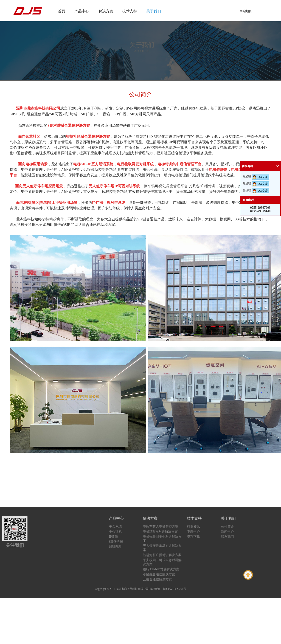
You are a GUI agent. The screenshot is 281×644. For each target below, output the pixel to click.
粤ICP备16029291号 (174, 589)
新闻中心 (231, 532)
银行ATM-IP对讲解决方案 (165, 569)
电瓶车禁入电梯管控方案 (165, 527)
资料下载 (197, 537)
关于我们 (154, 11)
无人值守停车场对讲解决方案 (166, 548)
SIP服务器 (120, 542)
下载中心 (197, 532)
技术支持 (130, 11)
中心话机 (119, 532)
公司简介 (231, 527)
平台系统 (119, 527)
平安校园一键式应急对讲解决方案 (166, 562)
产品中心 (82, 11)
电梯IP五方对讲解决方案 (164, 532)
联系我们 (231, 537)
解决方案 (106, 11)
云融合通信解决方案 (161, 579)
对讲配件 (119, 547)
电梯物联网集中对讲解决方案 (166, 539)
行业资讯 (197, 527)
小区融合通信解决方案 (163, 574)
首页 (62, 11)
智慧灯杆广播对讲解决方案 (166, 555)
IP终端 (118, 537)
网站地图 (246, 11)
